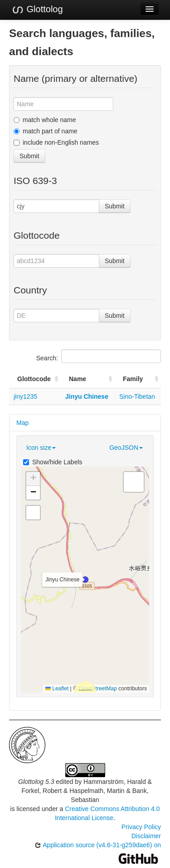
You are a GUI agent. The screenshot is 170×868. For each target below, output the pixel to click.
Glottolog (37, 9)
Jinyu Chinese (87, 396)
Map (22, 423)
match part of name (46, 131)
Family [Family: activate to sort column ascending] (133, 379)
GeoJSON (126, 448)
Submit (29, 156)
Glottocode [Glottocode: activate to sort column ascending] (34, 379)
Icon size (41, 448)
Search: (99, 356)
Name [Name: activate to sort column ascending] (78, 379)
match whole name (45, 120)
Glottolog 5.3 (36, 782)
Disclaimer (146, 836)
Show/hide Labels (53, 462)
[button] (85, 580)
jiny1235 (25, 396)
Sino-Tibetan (137, 396)
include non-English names (56, 142)
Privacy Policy (141, 827)
